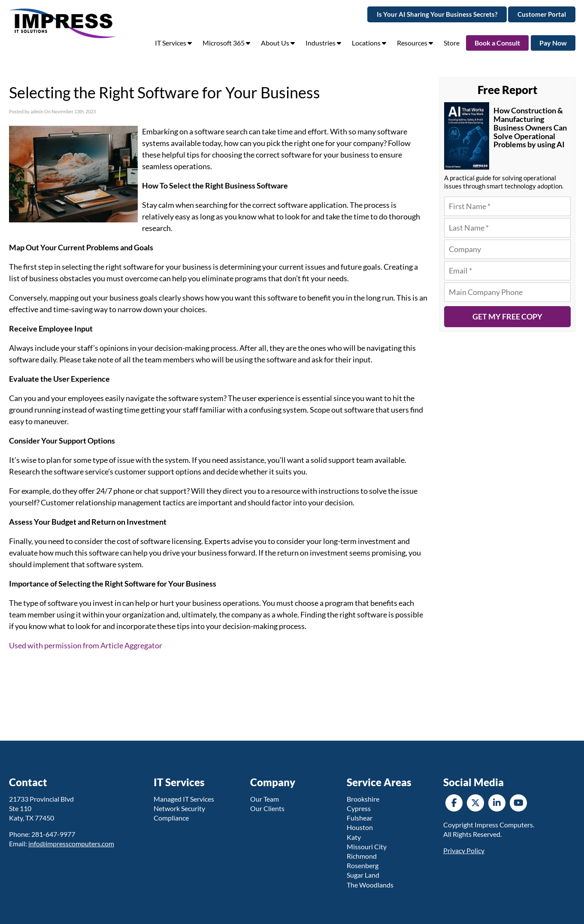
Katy (354, 837)
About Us (278, 43)
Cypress (359, 808)
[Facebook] (454, 802)
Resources (415, 43)
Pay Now (553, 43)
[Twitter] (475, 802)
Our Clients (267, 808)
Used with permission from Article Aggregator (86, 645)
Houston (360, 827)
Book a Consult (497, 43)
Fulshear (360, 818)
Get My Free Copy (507, 316)
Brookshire (363, 799)
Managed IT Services (184, 799)
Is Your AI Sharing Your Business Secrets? (437, 14)
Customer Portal (542, 14)
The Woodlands (370, 885)
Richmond (362, 856)
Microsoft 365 (226, 43)
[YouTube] (518, 802)
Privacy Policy (464, 850)
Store (452, 43)
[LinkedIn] (497, 802)
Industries (323, 43)
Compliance (171, 818)
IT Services (173, 43)
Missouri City (367, 846)
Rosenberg (363, 865)
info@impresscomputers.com (71, 843)
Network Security (179, 808)
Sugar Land (363, 875)
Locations (369, 43)
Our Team (265, 799)
